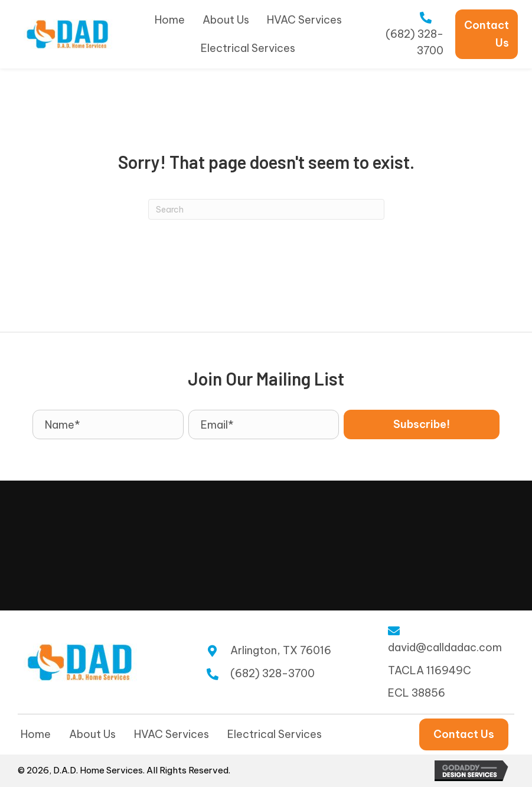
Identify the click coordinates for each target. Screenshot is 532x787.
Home (36, 734)
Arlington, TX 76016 (281, 650)
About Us (92, 734)
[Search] (266, 209)
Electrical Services (275, 734)
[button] (422, 424)
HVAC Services (172, 734)
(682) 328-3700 (272, 673)
